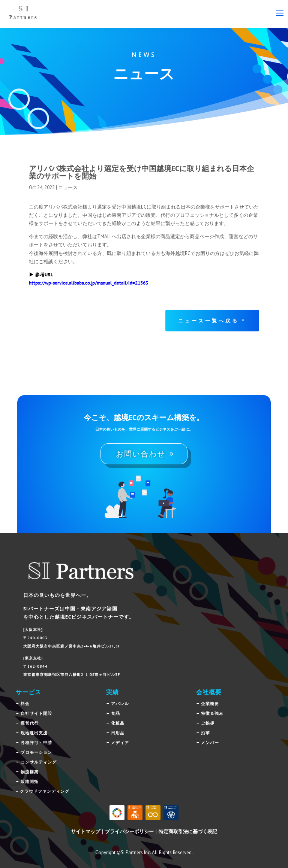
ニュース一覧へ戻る (208, 321)
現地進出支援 (34, 733)
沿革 (205, 733)
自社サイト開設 (36, 713)
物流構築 (30, 772)
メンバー (210, 743)
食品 (115, 713)
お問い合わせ (141, 454)
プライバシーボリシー (129, 831)
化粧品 (118, 723)
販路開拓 (30, 781)
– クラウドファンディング (43, 791)
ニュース (68, 187)
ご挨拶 (208, 723)
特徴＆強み (212, 713)
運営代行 (30, 723)
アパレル (120, 704)
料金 (25, 704)
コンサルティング (39, 762)
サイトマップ (85, 831)
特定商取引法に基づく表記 (188, 831)
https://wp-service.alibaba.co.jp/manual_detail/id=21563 (88, 283)
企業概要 (210, 704)
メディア (120, 743)
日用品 (118, 733)
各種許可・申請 (36, 743)
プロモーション (36, 752)
